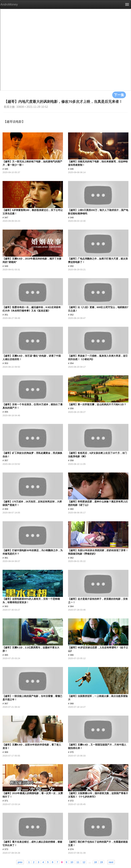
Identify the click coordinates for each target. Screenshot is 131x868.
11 (78, 862)
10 (72, 862)
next (111, 862)
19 (101, 862)
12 (84, 862)
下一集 (119, 95)
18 (96, 862)
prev (20, 862)
